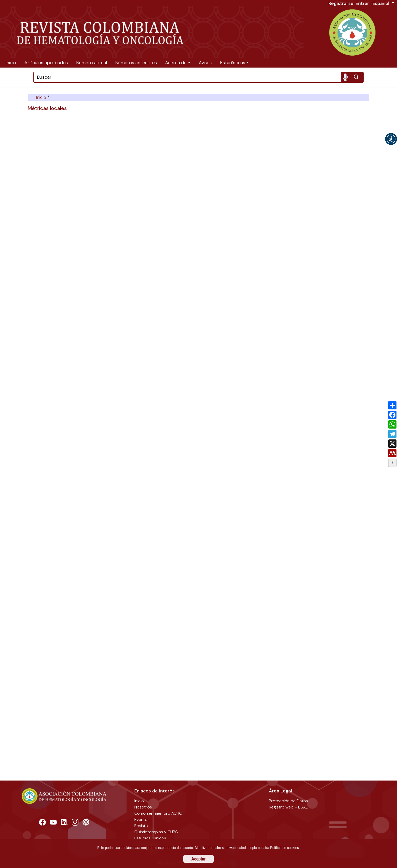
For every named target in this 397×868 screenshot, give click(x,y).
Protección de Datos (288, 801)
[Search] (188, 77)
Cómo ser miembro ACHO (158, 813)
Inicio (42, 97)
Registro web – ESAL (288, 807)
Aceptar (199, 859)
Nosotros (143, 807)
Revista (141, 826)
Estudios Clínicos (150, 838)
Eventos (142, 819)
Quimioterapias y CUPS (156, 832)
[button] (391, 139)
